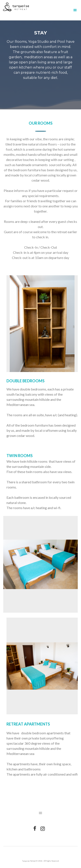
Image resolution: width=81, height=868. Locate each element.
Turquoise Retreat (32, 861)
